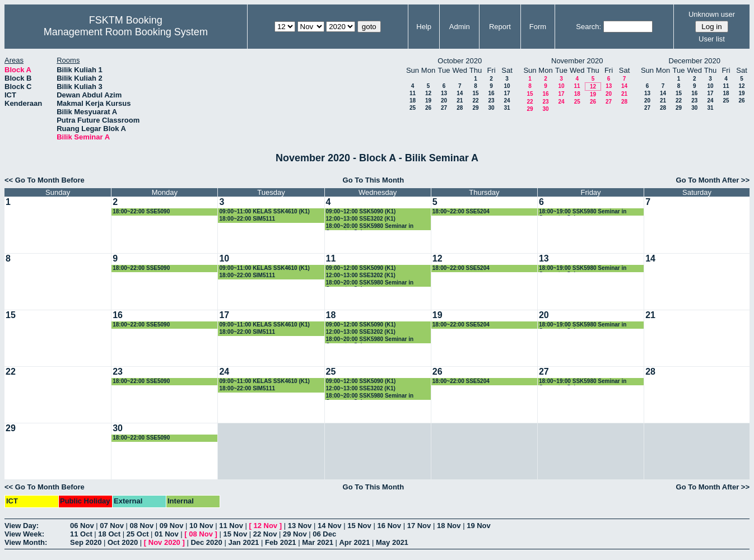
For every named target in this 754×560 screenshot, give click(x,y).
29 (475, 108)
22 (475, 101)
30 (491, 108)
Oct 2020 (123, 542)
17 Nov (419, 526)
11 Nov (231, 526)
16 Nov (389, 526)
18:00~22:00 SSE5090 (141, 211)
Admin (460, 27)
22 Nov (265, 534)
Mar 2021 (318, 542)
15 (475, 93)
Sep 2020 (86, 542)
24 (507, 101)
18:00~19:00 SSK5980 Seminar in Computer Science (583, 212)
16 (491, 93)
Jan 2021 (243, 542)
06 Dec (324, 534)
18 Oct (109, 534)
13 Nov (300, 526)
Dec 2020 (206, 542)
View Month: (26, 542)
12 (428, 93)
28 (460, 108)
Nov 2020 (164, 542)
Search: (588, 27)
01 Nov (167, 534)
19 (428, 101)
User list (712, 39)
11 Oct (81, 534)
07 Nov (112, 526)
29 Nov (295, 534)
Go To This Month (374, 180)
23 (491, 101)
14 (460, 93)
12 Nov (265, 526)
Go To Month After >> (713, 180)
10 (507, 86)
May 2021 (392, 542)
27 (444, 108)
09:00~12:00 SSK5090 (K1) (361, 211)
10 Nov (201, 526)
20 (444, 101)
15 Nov (359, 526)
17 (507, 93)
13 (444, 93)
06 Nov (82, 526)
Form (538, 27)
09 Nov (172, 526)
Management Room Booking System (126, 32)
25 (413, 108)
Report (500, 27)
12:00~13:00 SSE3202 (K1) (361, 219)
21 (460, 101)
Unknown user (712, 14)
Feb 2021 (281, 542)
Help (424, 27)
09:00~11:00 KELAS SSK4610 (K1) (264, 211)
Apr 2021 (354, 542)
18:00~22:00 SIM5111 (247, 219)
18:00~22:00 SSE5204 (461, 211)
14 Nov (330, 526)
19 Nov (479, 526)
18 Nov (449, 526)
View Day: (22, 526)
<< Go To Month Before (45, 180)
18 (413, 101)
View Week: (24, 534)
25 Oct (138, 534)
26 (428, 108)
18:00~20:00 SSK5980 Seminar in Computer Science (370, 227)
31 (507, 108)
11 (413, 93)
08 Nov (142, 526)
